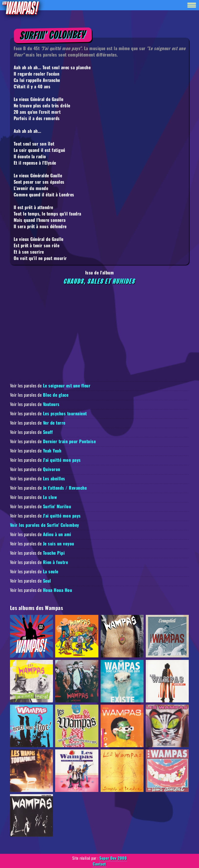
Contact (99, 864)
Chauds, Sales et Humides (100, 282)
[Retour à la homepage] (21, 8)
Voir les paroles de (50, 385)
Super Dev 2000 (113, 858)
